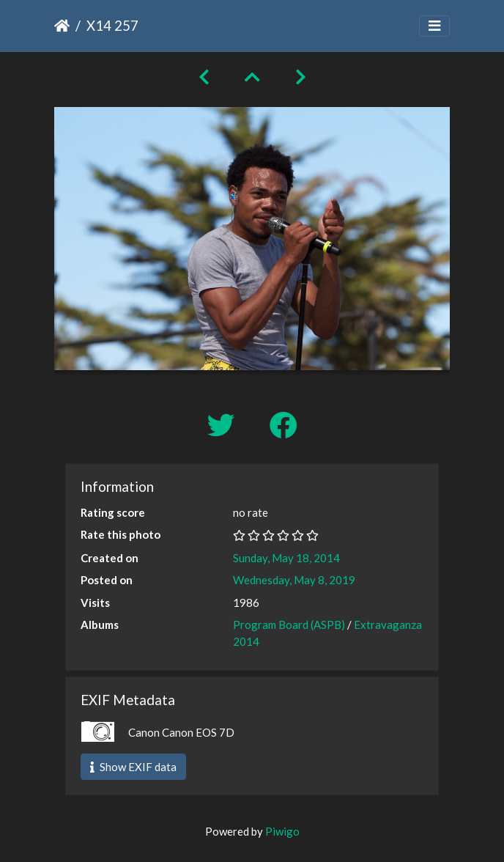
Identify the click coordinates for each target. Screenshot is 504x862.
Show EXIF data (133, 767)
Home (62, 26)
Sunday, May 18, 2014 (286, 558)
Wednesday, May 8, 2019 (294, 580)
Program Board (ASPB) (289, 625)
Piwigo (282, 831)
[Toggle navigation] (434, 26)
